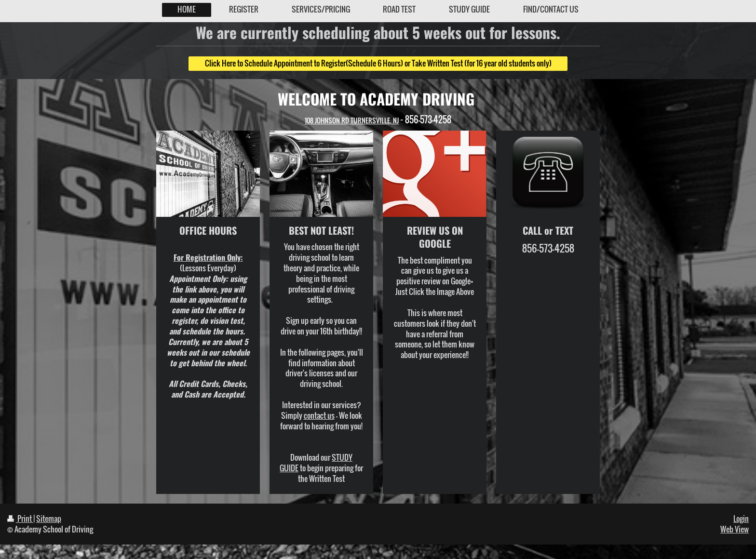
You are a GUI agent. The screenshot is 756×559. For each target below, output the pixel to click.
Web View (735, 529)
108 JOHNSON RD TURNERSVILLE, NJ (352, 120)
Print (20, 519)
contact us (319, 415)
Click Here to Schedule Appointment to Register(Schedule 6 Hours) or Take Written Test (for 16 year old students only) (378, 63)
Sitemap (49, 519)
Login (741, 519)
